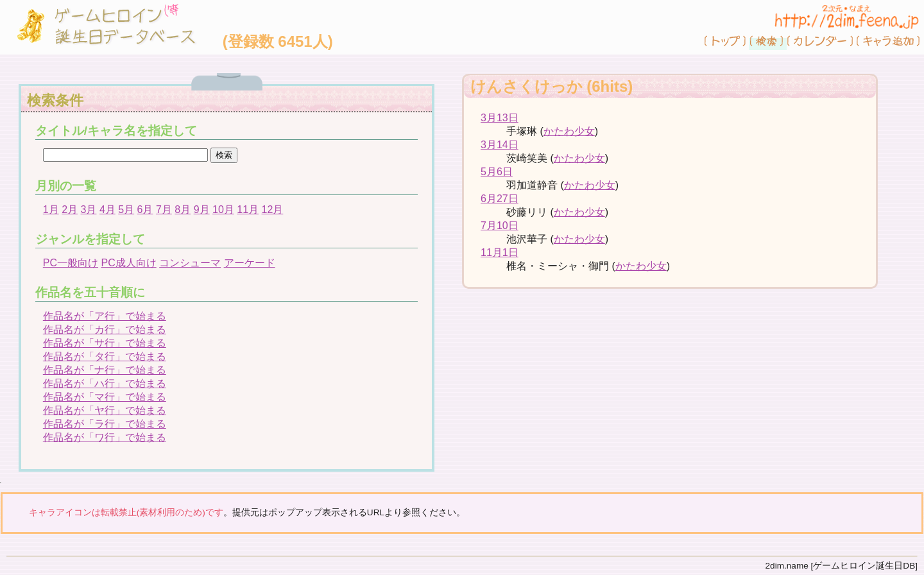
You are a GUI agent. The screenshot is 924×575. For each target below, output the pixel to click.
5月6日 (497, 172)
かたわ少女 (569, 131)
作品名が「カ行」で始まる (105, 330)
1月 (51, 210)
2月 (70, 210)
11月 (248, 210)
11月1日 (500, 253)
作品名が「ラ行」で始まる (105, 424)
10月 (223, 210)
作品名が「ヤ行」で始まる (105, 410)
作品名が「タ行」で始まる (105, 356)
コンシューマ (190, 263)
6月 (145, 210)
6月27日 (500, 199)
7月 (164, 210)
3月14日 (500, 145)
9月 (202, 210)
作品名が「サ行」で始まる (105, 343)
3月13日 (500, 118)
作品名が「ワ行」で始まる (105, 437)
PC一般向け (71, 263)
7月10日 (500, 226)
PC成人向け (128, 263)
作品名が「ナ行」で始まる (105, 370)
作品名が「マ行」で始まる (105, 397)
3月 (89, 210)
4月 (107, 210)
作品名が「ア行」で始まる (105, 316)
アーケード (250, 263)
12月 (273, 210)
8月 (183, 210)
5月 (126, 210)
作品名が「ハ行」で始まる (105, 383)
